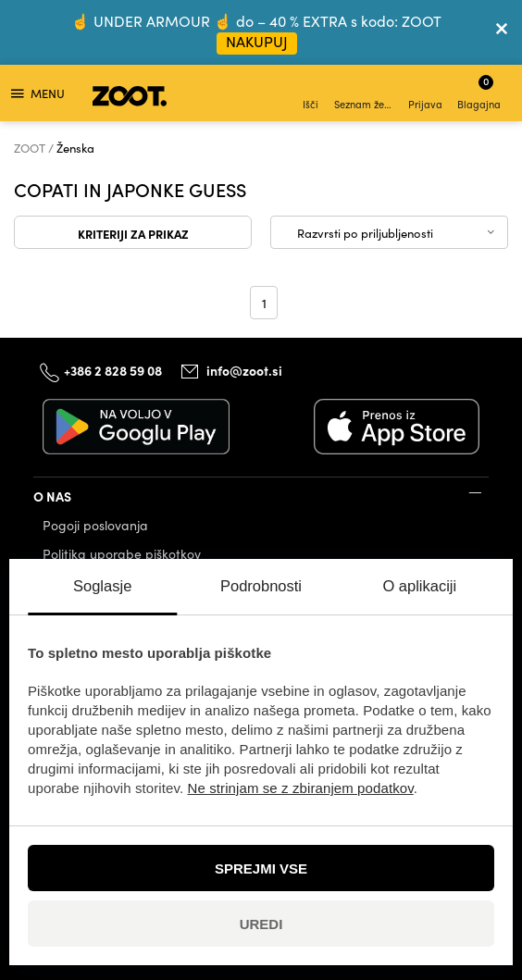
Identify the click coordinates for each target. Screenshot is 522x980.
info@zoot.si (244, 370)
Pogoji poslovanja (95, 525)
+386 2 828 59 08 (113, 370)
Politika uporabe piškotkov (122, 554)
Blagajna (479, 92)
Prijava (425, 95)
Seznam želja (365, 95)
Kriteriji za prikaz (133, 233)
